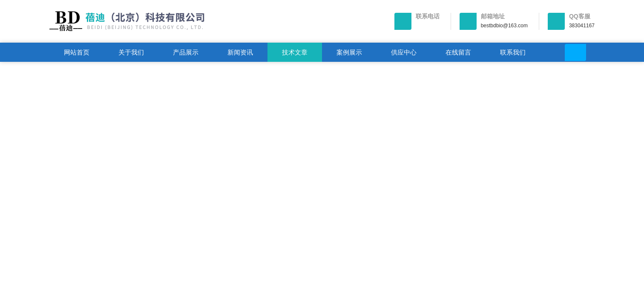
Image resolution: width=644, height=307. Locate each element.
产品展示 (186, 52)
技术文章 (295, 52)
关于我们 (131, 52)
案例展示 (349, 52)
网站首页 (77, 52)
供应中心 (404, 52)
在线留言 (458, 52)
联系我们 (513, 52)
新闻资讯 (240, 52)
